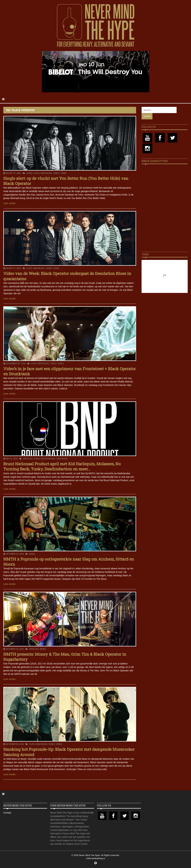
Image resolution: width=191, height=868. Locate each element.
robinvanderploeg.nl (95, 858)
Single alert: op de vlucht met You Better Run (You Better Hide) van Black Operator (66, 181)
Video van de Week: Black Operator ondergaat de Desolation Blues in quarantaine (67, 276)
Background (48, 459)
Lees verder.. (10, 203)
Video (56, 173)
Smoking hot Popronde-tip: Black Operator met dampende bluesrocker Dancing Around (69, 752)
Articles (28, 459)
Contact (7, 813)
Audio (29, 173)
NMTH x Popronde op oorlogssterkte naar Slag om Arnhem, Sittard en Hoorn (69, 562)
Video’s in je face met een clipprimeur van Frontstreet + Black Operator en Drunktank (70, 371)
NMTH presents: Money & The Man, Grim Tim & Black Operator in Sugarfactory (65, 657)
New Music (46, 173)
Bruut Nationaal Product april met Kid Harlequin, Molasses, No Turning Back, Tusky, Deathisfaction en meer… (62, 466)
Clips (37, 173)
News (32, 554)
